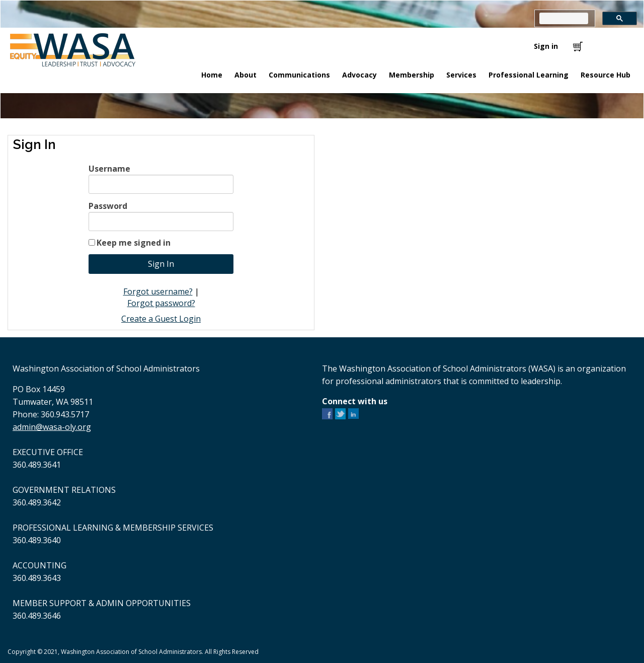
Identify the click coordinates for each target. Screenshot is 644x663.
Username (109, 169)
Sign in (546, 46)
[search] (564, 18)
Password (108, 206)
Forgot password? (161, 303)
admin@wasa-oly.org (52, 427)
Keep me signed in (134, 243)
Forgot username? (158, 291)
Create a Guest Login (161, 319)
